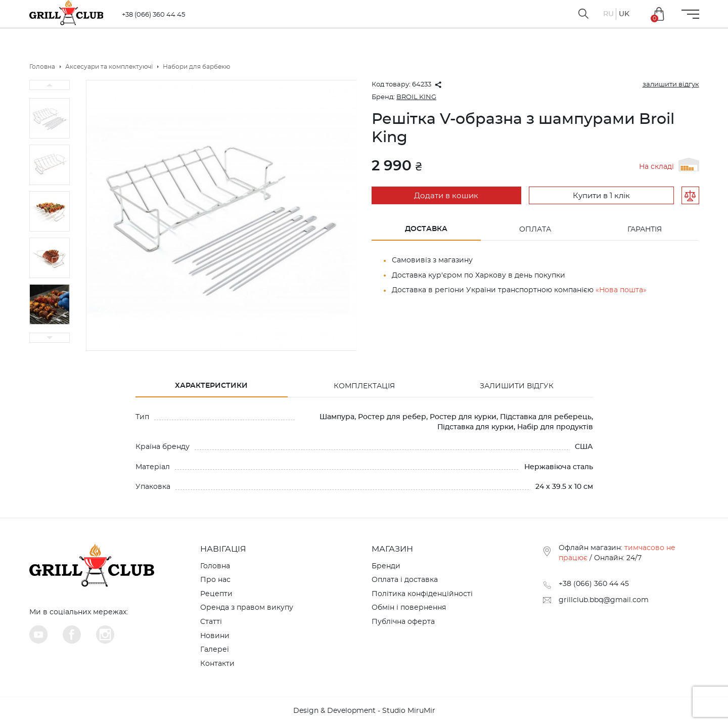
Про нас (215, 580)
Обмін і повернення (409, 608)
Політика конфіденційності (422, 594)
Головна (215, 566)
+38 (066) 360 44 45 (156, 15)
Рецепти (216, 594)
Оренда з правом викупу (247, 608)
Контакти (217, 664)
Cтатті (211, 622)
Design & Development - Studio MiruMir (364, 711)
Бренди (386, 566)
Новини (215, 636)
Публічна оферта (403, 622)
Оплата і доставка (405, 580)
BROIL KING (416, 97)
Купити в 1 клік (600, 196)
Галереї (215, 650)
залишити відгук (671, 85)
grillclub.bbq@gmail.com (604, 600)
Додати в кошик (445, 196)
